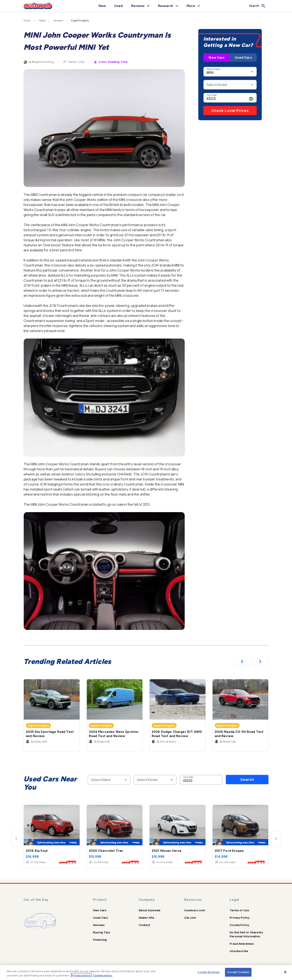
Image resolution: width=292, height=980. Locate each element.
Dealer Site (146, 918)
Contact (144, 925)
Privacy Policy (240, 918)
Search (247, 780)
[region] (146, 973)
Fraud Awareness (242, 944)
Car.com (190, 918)
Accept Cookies (238, 972)
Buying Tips (102, 932)
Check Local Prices (230, 111)
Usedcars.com (195, 910)
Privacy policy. (81, 975)
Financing (100, 940)
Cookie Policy (239, 925)
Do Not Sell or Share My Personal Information (246, 934)
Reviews (58, 21)
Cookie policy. (103, 975)
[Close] (285, 972)
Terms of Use (239, 910)
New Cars (217, 57)
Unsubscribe (239, 951)
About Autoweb (149, 910)
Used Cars (243, 57)
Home (27, 21)
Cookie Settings (208, 972)
